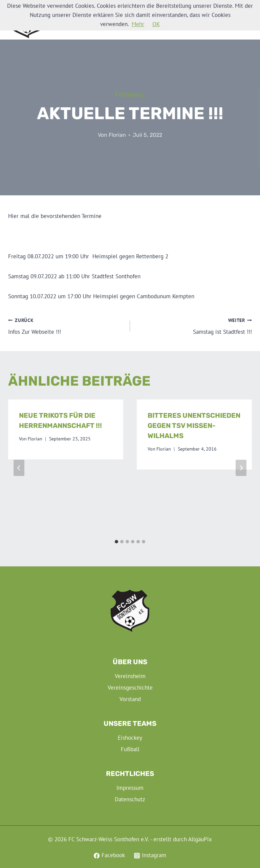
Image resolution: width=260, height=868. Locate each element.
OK (156, 24)
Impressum (130, 788)
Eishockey (130, 738)
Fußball (130, 95)
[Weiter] (241, 468)
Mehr (138, 24)
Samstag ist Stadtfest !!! (194, 326)
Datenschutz (130, 799)
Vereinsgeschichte (130, 688)
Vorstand (130, 699)
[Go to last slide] (19, 468)
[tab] (116, 542)
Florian (117, 135)
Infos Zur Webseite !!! (66, 326)
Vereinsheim (130, 676)
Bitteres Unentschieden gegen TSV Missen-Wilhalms (194, 426)
